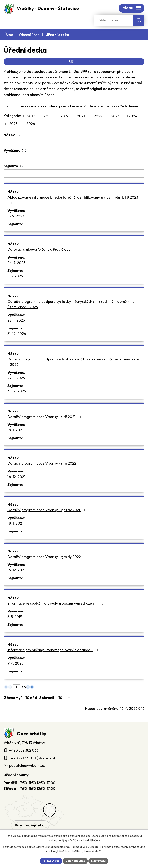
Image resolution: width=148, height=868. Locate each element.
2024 (133, 116)
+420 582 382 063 (24, 750)
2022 (98, 116)
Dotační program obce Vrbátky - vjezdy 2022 (48, 557)
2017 (31, 116)
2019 (64, 116)
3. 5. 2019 (15, 617)
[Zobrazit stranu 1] (16, 687)
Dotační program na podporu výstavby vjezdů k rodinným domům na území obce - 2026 (73, 362)
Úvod (9, 35)
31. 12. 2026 (17, 334)
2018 (48, 116)
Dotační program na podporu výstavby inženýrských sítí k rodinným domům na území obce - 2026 (71, 304)
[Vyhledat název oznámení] (74, 142)
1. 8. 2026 (15, 276)
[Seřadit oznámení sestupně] (19, 136)
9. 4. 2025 (15, 663)
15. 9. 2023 (16, 216)
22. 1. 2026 (16, 320)
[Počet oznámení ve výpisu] (64, 698)
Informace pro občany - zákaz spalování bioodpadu (54, 650)
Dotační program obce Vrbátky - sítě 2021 (45, 417)
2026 (31, 124)
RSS (105, 61)
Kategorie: (12, 116)
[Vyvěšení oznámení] (74, 158)
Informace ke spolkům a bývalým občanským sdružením (56, 603)
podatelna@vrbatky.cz (27, 765)
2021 (81, 116)
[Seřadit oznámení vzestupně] (19, 134)
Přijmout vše (51, 861)
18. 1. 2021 (15, 430)
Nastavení (98, 861)
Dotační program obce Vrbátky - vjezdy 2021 (47, 510)
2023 (115, 116)
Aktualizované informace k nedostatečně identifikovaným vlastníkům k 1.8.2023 (73, 200)
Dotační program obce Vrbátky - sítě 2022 (42, 463)
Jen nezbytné (75, 861)
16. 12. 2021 (16, 477)
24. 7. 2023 (16, 263)
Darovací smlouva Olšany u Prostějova (39, 249)
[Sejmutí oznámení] (74, 174)
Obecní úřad (29, 35)
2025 (13, 124)
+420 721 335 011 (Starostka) (32, 758)
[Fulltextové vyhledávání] (114, 20)
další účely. (94, 841)
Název (10, 135)
